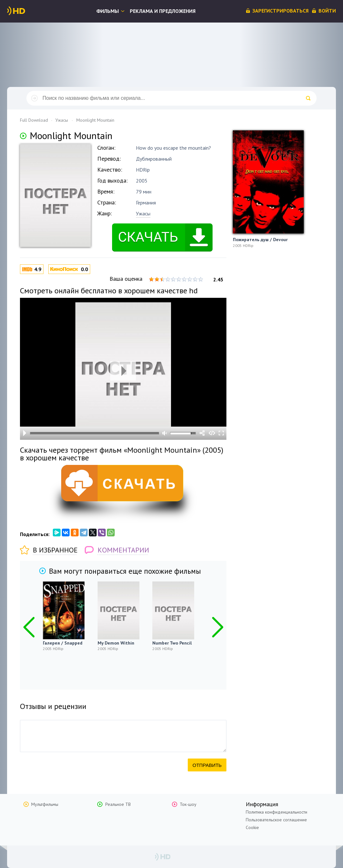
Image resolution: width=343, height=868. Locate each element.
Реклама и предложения (163, 11)
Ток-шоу (188, 804)
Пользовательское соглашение (276, 820)
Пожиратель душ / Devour (260, 240)
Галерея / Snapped (63, 643)
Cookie (252, 827)
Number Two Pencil (172, 643)
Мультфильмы (45, 804)
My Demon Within (116, 643)
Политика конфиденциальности (276, 812)
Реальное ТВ (118, 804)
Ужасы (143, 213)
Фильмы (108, 11)
